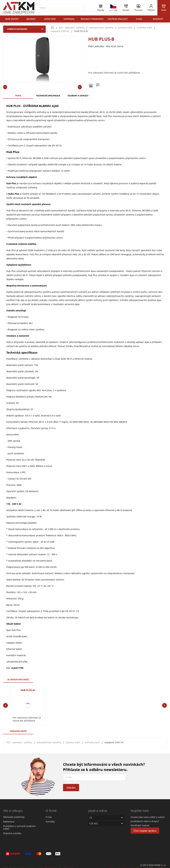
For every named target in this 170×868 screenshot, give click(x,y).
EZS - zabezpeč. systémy (19, 742)
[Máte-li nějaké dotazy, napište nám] (98, 85)
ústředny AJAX (92, 742)
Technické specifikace (48, 96)
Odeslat (71, 788)
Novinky (31, 19)
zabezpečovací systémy (49, 742)
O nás (139, 19)
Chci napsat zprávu (145, 831)
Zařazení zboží (18, 731)
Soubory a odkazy (78, 96)
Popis (18, 96)
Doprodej (69, 19)
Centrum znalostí (118, 19)
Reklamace (9, 822)
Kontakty (158, 19)
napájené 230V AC (114, 742)
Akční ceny (50, 19)
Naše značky (12, 19)
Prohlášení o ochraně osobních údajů (19, 827)
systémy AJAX (73, 742)
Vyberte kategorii (26, 29)
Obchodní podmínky (14, 817)
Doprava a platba (12, 833)
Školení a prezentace (92, 19)
